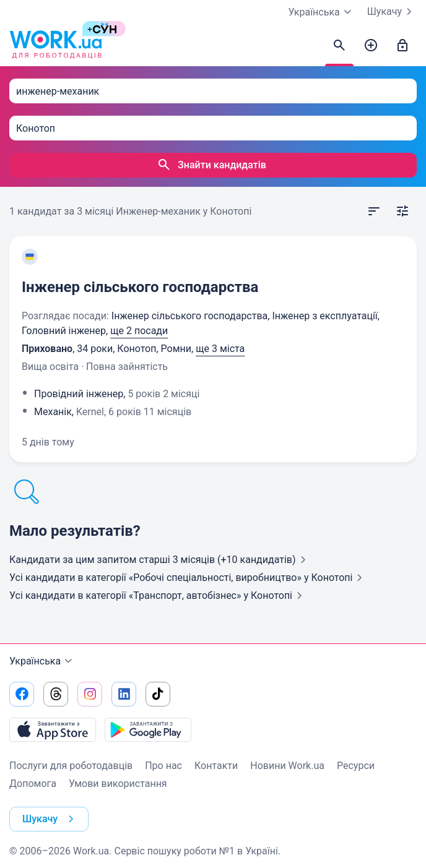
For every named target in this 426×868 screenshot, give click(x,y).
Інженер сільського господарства (140, 287)
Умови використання (118, 784)
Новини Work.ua (287, 766)
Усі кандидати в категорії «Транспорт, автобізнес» (158, 595)
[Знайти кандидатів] (339, 46)
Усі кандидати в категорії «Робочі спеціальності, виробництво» (188, 578)
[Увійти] (402, 46)
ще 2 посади (139, 331)
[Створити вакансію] (371, 46)
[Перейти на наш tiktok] (158, 694)
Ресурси (356, 766)
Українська (42, 661)
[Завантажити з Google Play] (148, 729)
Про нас (163, 766)
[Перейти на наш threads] (56, 694)
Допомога (33, 784)
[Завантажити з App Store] (53, 729)
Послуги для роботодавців (71, 766)
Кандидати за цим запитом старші (160, 560)
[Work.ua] (56, 46)
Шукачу (392, 12)
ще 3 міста (220, 349)
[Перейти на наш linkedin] (124, 694)
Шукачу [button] (50, 819)
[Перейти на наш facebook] (22, 694)
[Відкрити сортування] (374, 212)
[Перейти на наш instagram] (90, 694)
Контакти (216, 766)
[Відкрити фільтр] (402, 212)
